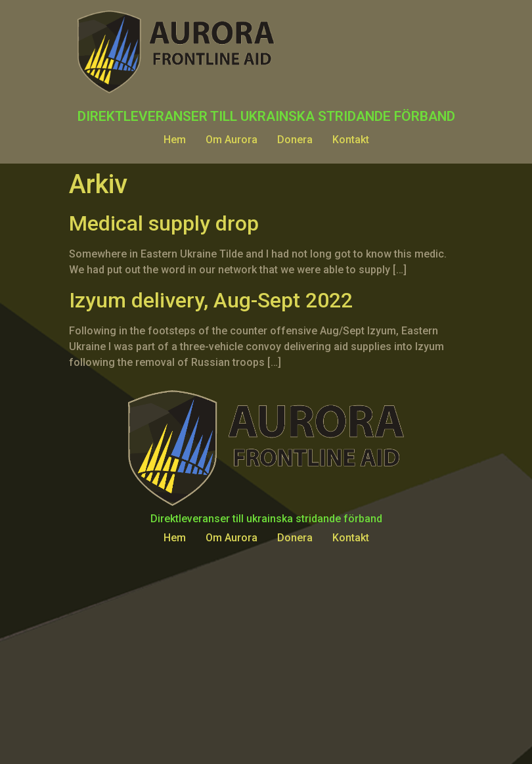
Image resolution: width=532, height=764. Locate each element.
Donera (295, 140)
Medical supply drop (164, 223)
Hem (175, 140)
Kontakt (351, 140)
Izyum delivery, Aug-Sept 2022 (211, 300)
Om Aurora (232, 140)
